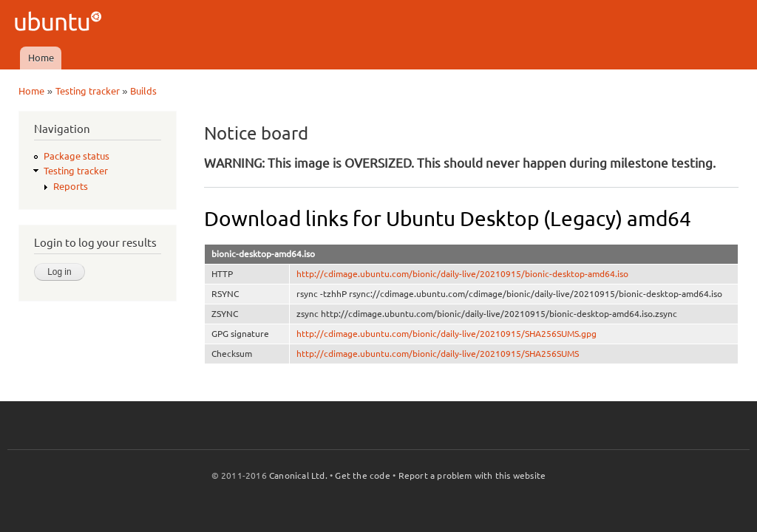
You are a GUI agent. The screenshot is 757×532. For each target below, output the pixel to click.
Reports (71, 186)
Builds (143, 91)
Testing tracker (88, 91)
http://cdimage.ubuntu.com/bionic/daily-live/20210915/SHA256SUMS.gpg (447, 334)
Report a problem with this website (472, 475)
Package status (77, 156)
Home (41, 58)
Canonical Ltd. (298, 475)
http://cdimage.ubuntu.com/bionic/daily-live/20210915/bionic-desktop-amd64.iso (462, 274)
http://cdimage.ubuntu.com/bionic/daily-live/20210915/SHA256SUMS (438, 354)
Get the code (362, 475)
